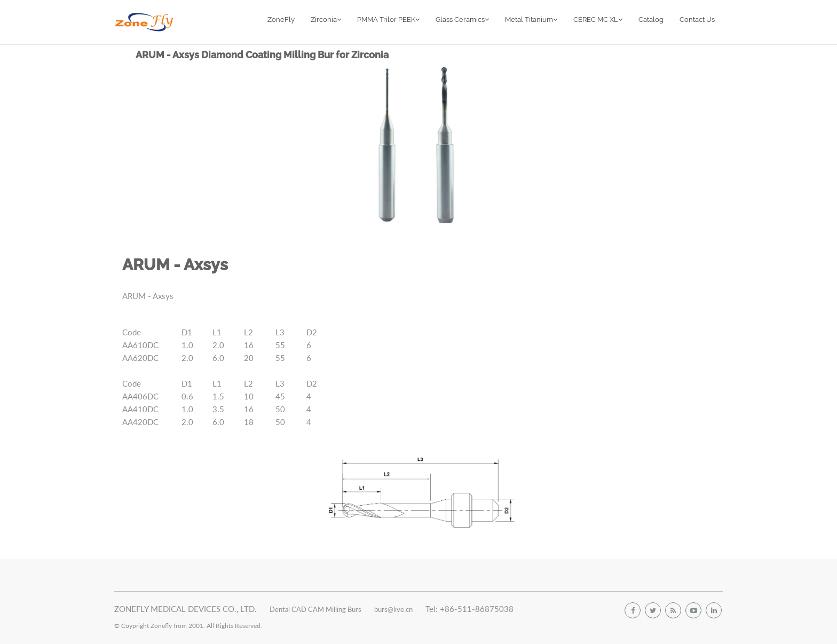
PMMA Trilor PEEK (388, 19)
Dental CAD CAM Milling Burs (315, 609)
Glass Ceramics (462, 19)
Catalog (651, 19)
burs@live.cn (393, 609)
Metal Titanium (531, 19)
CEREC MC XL (598, 19)
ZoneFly (281, 19)
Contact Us (697, 19)
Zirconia (326, 19)
